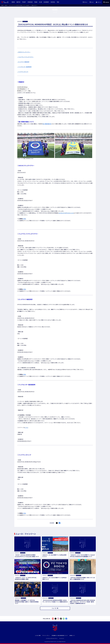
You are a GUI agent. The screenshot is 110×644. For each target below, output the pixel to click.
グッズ (92, 2)
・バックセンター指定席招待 (24, 67)
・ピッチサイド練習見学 (23, 62)
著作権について (72, 635)
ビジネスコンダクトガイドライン (52, 638)
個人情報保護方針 (47, 124)
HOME (2, 5)
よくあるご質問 (38, 635)
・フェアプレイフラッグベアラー (25, 57)
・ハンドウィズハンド (23, 72)
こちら (24, 219)
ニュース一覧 (55, 608)
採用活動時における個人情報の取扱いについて (60, 635)
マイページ (99, 2)
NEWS (6, 5)
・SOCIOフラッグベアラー (24, 52)
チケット (85, 2)
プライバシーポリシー (46, 635)
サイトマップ (62, 638)
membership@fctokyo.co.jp (66, 213)
